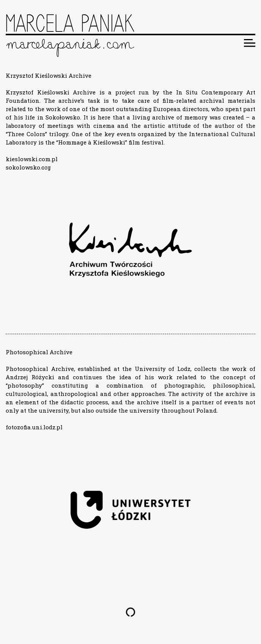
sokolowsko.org (28, 167)
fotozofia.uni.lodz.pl (34, 427)
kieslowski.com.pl (32, 159)
